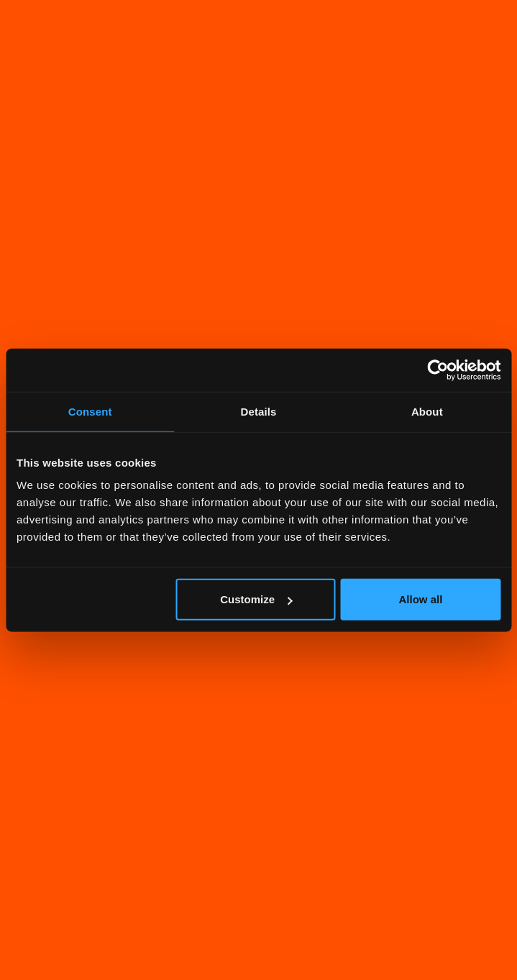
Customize (256, 599)
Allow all (421, 599)
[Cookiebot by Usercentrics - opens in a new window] (438, 370)
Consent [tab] (90, 411)
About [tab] (427, 411)
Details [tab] (259, 411)
